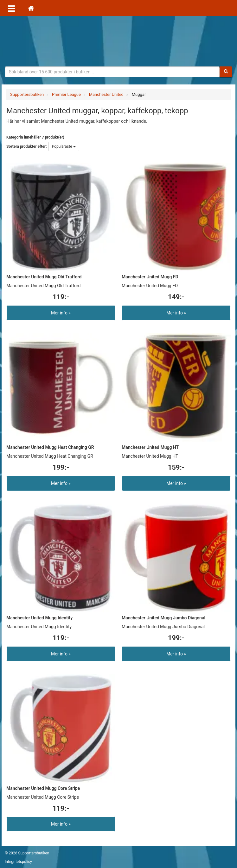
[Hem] (31, 8)
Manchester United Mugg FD (150, 277)
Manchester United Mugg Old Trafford (44, 277)
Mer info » (61, 313)
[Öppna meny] (11, 8)
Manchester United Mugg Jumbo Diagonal (163, 618)
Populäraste (64, 146)
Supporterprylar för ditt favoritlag (118, 41)
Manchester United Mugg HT (150, 447)
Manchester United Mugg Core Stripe (43, 788)
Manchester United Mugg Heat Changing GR (50, 447)
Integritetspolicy (18, 862)
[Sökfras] (112, 72)
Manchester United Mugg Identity (39, 618)
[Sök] (226, 72)
